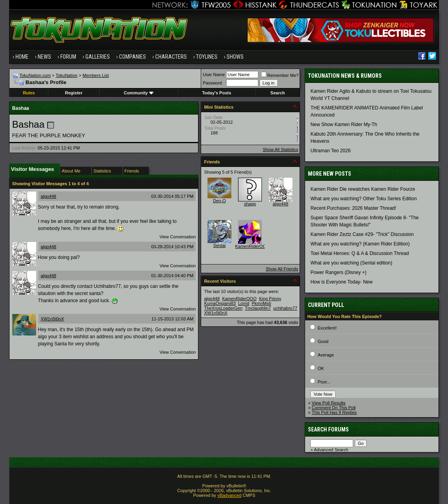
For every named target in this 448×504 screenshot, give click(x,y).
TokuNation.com (35, 75)
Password (212, 83)
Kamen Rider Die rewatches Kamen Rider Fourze (362, 189)
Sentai (219, 245)
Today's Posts (216, 93)
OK (321, 368)
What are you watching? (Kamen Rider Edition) (360, 244)
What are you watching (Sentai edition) (351, 263)
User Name (214, 75)
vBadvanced (230, 495)
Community (139, 93)
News (44, 57)
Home (22, 57)
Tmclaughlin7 (258, 308)
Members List (96, 75)
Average (326, 355)
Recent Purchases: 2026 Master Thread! (353, 208)
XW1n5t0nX (53, 319)
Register (74, 93)
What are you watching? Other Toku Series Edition (363, 199)
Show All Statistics (280, 149)
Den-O (219, 201)
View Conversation (178, 237)
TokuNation (66, 75)
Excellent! (327, 328)
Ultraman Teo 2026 (330, 151)
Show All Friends (282, 269)
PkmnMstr (261, 303)
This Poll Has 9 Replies (334, 412)
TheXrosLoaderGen (223, 308)
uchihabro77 (286, 308)
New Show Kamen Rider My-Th (344, 125)
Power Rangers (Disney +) (338, 272)
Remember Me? (280, 75)
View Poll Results (329, 403)
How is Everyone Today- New (341, 282)
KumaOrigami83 (220, 303)
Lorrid (244, 303)
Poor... (324, 382)
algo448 (49, 196)
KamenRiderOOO (252, 246)
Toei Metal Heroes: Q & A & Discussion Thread (360, 253)
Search (278, 93)
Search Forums (328, 429)
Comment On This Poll (334, 408)
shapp (250, 204)
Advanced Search (331, 450)
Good (323, 341)
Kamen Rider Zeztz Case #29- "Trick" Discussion (362, 234)
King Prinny (270, 299)
